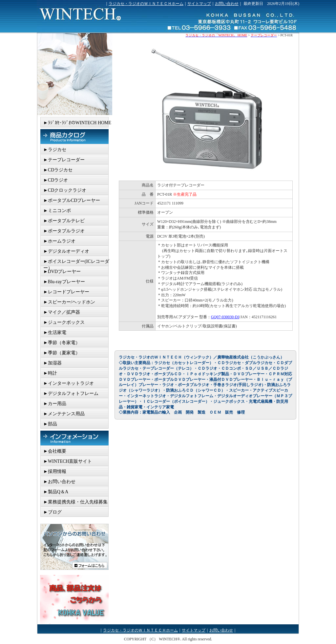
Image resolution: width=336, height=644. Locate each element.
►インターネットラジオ (69, 383)
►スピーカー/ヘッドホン (69, 302)
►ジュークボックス (64, 322)
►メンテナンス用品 (64, 414)
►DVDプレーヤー (62, 272)
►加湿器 (52, 363)
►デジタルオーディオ (66, 251)
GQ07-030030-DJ (225, 317)
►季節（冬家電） (62, 343)
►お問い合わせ (59, 482)
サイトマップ (199, 4)
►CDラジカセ (58, 170)
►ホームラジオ (59, 241)
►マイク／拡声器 (62, 312)
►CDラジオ (56, 180)
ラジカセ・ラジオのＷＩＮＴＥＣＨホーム (146, 4)
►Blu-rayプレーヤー (64, 282)
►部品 (50, 424)
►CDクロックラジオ (65, 190)
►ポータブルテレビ (64, 221)
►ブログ (52, 512)
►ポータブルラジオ (64, 231)
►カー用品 (55, 404)
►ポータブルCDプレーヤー (72, 200)
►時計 (50, 373)
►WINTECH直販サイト (68, 461)
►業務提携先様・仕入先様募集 (75, 502)
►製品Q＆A (56, 492)
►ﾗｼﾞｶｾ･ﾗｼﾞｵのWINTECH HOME (77, 123)
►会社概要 (55, 451)
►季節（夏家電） (62, 353)
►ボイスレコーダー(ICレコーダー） (76, 263)
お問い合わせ (227, 4)
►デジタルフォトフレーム (71, 393)
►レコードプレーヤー (66, 292)
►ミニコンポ (57, 211)
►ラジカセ (55, 150)
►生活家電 (55, 332)
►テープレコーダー (64, 160)
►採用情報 (55, 471)
